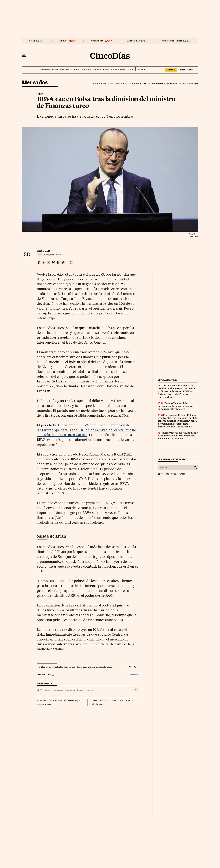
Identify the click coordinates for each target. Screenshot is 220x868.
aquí (101, 704)
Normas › (134, 675)
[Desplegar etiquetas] (136, 690)
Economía (75, 70)
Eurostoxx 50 (133, 41)
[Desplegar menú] (24, 56)
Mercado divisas (106, 83)
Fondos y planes (102, 70)
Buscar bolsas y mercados (172, 459)
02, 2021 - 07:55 (53, 255)
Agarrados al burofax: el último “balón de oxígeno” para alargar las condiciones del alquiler (178, 436)
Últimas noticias (118, 70)
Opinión (130, 70)
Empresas (58, 690)
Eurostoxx (171, 474)
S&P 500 (62, 41)
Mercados (64, 70)
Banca (80, 690)
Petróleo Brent (97, 41)
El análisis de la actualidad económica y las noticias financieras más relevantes (76, 667)
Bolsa (94, 83)
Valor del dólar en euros (172, 41)
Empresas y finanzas (49, 70)
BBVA (39, 690)
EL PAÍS (140, 69)
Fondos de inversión (124, 83)
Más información (45, 704)
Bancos (48, 690)
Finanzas (89, 690)
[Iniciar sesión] (189, 70)
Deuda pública (159, 83)
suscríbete (171, 70)
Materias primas (143, 83)
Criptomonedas (174, 83)
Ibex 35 (32, 41)
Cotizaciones (87, 70)
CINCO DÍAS (44, 251)
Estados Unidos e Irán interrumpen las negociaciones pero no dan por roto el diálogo (177, 406)
